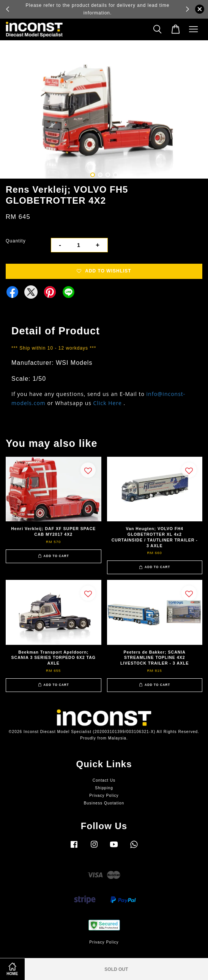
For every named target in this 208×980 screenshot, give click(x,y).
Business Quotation (104, 803)
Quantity (16, 241)
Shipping (104, 788)
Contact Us (104, 780)
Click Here (108, 403)
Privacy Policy (104, 796)
